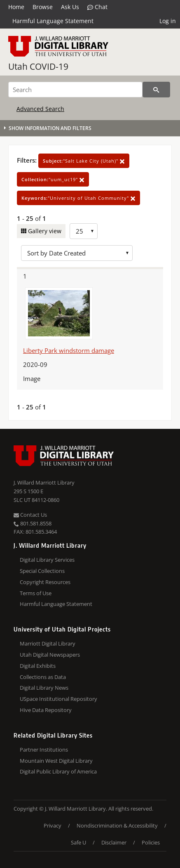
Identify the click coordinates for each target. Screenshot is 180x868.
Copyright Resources (45, 582)
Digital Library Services (47, 560)
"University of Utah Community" (78, 198)
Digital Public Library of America (58, 771)
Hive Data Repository (46, 710)
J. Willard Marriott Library (44, 482)
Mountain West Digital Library (56, 761)
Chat (97, 7)
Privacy (53, 825)
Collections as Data (43, 677)
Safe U (78, 842)
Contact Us (30, 515)
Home (16, 7)
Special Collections (42, 571)
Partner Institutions (44, 750)
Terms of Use (36, 593)
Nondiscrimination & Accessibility (117, 825)
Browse (43, 7)
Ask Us (70, 7)
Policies (151, 842)
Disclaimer (114, 842)
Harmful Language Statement (53, 21)
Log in (168, 21)
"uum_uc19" (53, 179)
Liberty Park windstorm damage (69, 350)
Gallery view (44, 231)
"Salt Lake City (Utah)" (84, 161)
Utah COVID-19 (38, 66)
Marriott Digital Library (48, 643)
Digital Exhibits (38, 666)
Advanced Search (40, 109)
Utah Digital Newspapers (50, 655)
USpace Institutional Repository (58, 699)
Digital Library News (44, 688)
